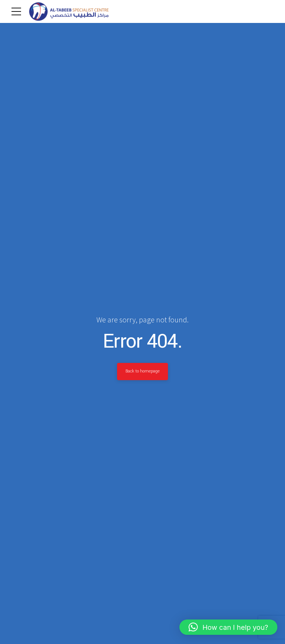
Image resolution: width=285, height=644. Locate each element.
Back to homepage (143, 371)
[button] (228, 627)
